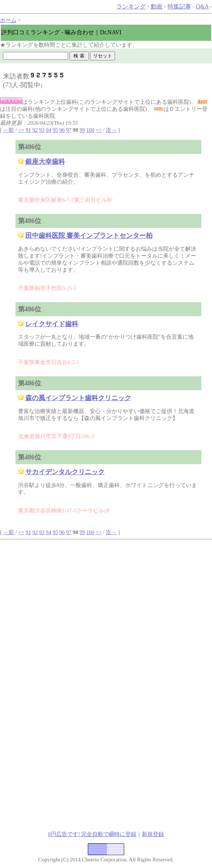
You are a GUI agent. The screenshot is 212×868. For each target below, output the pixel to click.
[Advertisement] (106, 591)
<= (21, 130)
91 (28, 130)
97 (69, 130)
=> (99, 130)
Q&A (202, 6)
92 (35, 130)
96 (62, 130)
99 (82, 130)
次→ (111, 130)
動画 (157, 6)
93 (42, 130)
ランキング (131, 6)
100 (90, 130)
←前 (9, 130)
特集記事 (179, 6)
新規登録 (153, 834)
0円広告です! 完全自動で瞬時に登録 (92, 834)
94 (49, 130)
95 (55, 130)
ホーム (8, 20)
